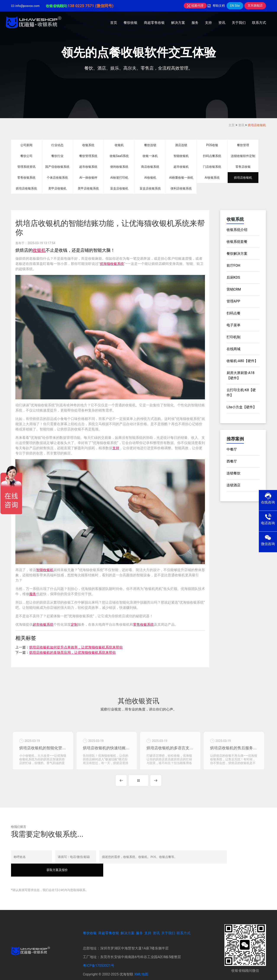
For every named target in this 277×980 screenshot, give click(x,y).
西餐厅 (232, 461)
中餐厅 (232, 449)
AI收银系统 (212, 178)
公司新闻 (26, 145)
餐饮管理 (243, 145)
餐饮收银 (130, 23)
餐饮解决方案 (237, 254)
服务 (195, 23)
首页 (114, 23)
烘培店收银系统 (26, 188)
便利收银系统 (119, 167)
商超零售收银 (154, 23)
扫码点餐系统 (212, 156)
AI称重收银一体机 (181, 178)
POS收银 (212, 145)
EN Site (235, 6)
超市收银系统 (88, 167)
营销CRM (234, 289)
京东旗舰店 (255, 5)
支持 (208, 23)
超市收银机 (181, 167)
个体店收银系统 (57, 178)
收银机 (119, 145)
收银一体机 (150, 156)
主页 (232, 125)
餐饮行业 (57, 156)
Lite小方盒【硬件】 (242, 407)
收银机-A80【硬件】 (242, 361)
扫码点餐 (234, 313)
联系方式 (259, 23)
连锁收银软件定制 (243, 156)
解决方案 (178, 23)
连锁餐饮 (234, 473)
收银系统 (88, 145)
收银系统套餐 (237, 242)
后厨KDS (233, 277)
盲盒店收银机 (119, 188)
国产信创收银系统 (57, 167)
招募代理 (195, 6)
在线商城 (234, 349)
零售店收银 (243, 167)
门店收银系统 (212, 167)
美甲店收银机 (57, 188)
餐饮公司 (26, 156)
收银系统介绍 (237, 230)
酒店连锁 (181, 145)
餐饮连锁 (150, 145)
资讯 (222, 23)
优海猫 (105, 264)
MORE (138, 782)
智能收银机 (181, 156)
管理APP (233, 301)
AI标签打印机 (119, 178)
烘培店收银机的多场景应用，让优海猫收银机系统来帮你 (72, 653)
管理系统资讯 (26, 167)
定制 (74, 625)
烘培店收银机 (257, 125)
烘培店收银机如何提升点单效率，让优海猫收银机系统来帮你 (76, 647)
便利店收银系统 (181, 188)
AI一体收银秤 (88, 178)
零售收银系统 (26, 178)
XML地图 (141, 963)
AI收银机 (150, 178)
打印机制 (234, 337)
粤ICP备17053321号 (99, 954)
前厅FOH (233, 265)
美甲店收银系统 (88, 188)
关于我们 (239, 23)
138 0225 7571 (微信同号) (91, 6)
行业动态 (57, 145)
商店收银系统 (150, 167)
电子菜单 (234, 325)
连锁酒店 (234, 485)
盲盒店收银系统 (150, 188)
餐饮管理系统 (88, 156)
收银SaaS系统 (119, 156)
